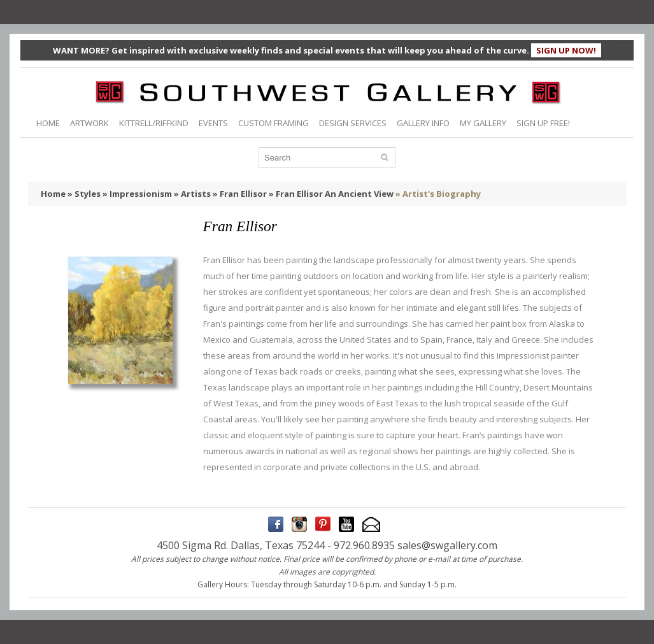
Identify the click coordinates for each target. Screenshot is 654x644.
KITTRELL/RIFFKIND (154, 123)
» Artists (192, 194)
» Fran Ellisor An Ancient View (331, 194)
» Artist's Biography (438, 194)
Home (53, 194)
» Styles (84, 194)
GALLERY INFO (423, 123)
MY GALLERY (483, 123)
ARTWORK (89, 123)
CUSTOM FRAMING (274, 123)
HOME (48, 123)
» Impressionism (137, 194)
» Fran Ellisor (240, 194)
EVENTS (213, 123)
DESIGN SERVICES (353, 123)
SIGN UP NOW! (566, 50)
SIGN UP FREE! (543, 123)
